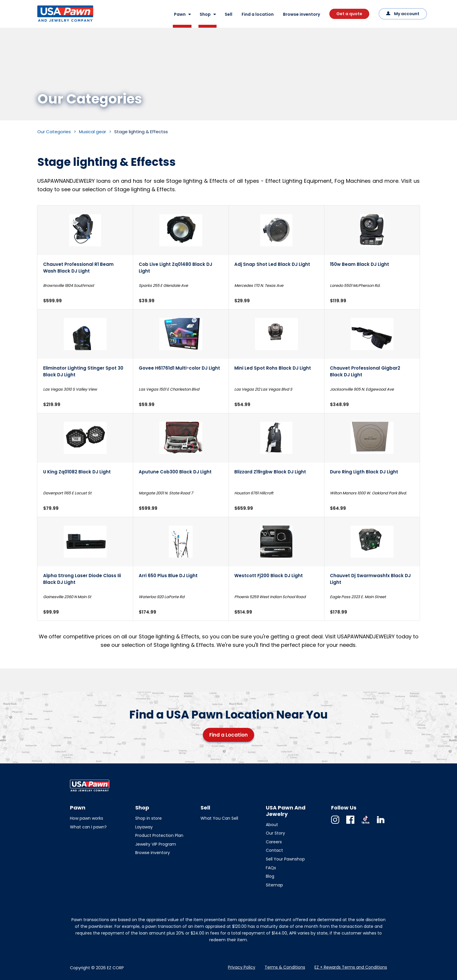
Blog (270, 876)
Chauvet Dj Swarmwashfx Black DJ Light (370, 579)
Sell (228, 14)
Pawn (180, 14)
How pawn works (87, 818)
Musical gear (93, 132)
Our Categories (54, 132)
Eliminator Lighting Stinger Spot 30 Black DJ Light (83, 371)
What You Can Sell (219, 818)
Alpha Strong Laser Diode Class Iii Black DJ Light (82, 579)
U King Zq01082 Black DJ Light (77, 472)
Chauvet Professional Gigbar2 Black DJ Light (365, 371)
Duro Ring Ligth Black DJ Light (364, 472)
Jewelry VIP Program (156, 844)
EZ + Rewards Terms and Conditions (351, 967)
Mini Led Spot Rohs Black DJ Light (273, 368)
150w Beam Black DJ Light (360, 264)
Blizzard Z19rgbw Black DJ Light (270, 472)
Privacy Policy (242, 967)
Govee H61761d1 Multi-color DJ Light (179, 368)
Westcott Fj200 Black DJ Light (269, 576)
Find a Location (228, 735)
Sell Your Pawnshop (285, 859)
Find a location (258, 14)
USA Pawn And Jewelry (56, 22)
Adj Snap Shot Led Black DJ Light (272, 264)
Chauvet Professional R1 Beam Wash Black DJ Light (78, 268)
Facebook (350, 824)
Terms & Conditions (285, 967)
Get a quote (349, 14)
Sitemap (274, 885)
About (272, 825)
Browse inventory (302, 14)
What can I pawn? (88, 827)
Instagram (335, 824)
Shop (205, 14)
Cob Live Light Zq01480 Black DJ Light (175, 268)
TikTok (365, 824)
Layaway (144, 827)
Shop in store (148, 818)
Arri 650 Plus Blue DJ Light (168, 576)
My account (407, 14)
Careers (274, 842)
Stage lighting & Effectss (141, 132)
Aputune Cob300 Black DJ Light (175, 472)
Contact (274, 850)
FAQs (271, 868)
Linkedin (381, 824)
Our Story (275, 833)
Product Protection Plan (159, 835)
